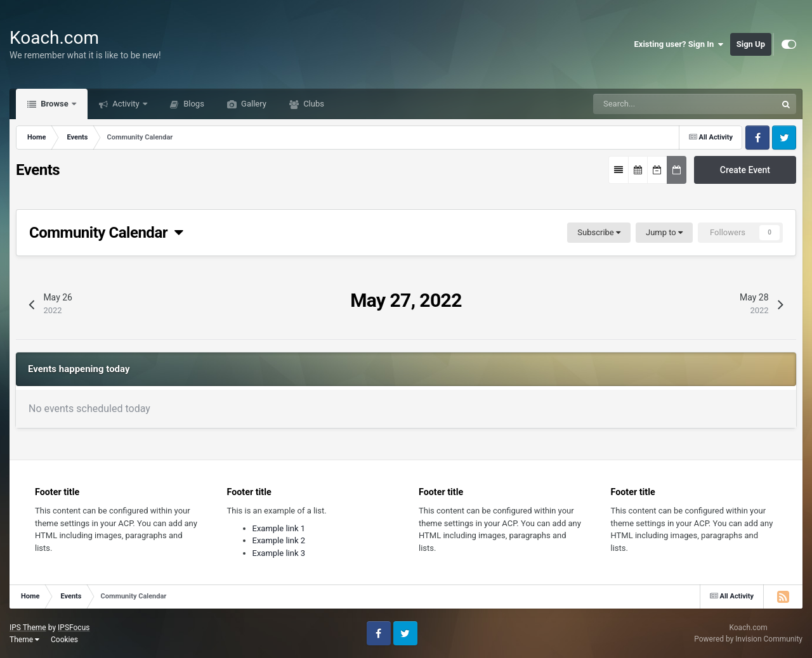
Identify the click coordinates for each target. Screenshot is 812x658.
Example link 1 (279, 528)
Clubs (313, 104)
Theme (24, 640)
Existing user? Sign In (679, 44)
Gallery (253, 104)
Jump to (664, 232)
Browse (55, 104)
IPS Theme (28, 628)
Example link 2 (279, 540)
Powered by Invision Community (748, 639)
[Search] (649, 104)
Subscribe (599, 232)
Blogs (193, 104)
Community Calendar (106, 233)
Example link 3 (279, 553)
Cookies (64, 640)
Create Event (745, 170)
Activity (126, 104)
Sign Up (751, 44)
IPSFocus (74, 628)
